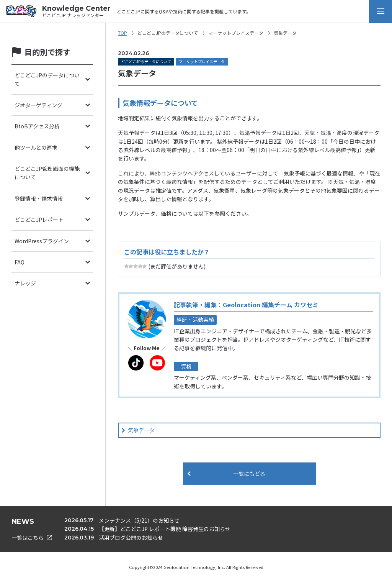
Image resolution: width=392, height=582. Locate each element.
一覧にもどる (249, 474)
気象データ (141, 430)
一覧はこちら (32, 538)
